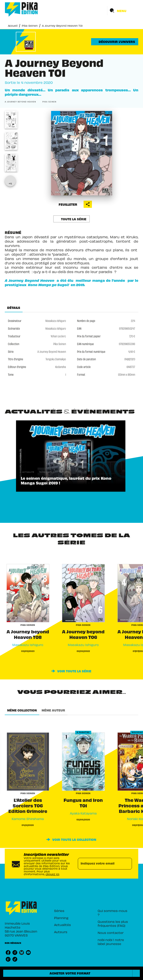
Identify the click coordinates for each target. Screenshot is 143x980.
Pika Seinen (30, 26)
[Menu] (123, 11)
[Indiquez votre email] (100, 864)
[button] (115, 42)
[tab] (14, 307)
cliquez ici (52, 874)
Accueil (13, 26)
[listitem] (8, 953)
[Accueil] (21, 9)
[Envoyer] (127, 864)
